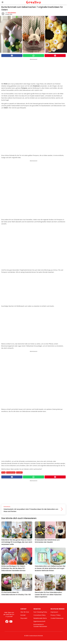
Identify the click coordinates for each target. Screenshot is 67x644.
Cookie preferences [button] (57, 618)
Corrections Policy (40, 615)
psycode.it (24, 618)
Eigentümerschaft (39, 621)
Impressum (54, 612)
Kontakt (23, 615)
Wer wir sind (25, 612)
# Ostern (19, 472)
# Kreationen (11, 472)
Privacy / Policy (56, 615)
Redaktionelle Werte (40, 618)
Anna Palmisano (12, 13)
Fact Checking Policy (40, 612)
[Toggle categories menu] (3, 2)
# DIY (3, 472)
